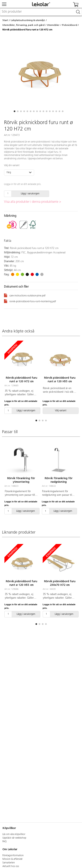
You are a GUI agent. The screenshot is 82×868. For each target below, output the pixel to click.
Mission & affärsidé (12, 859)
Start (5, 20)
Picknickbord (70, 25)
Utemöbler (53, 25)
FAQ (5, 842)
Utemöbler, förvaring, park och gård (23, 25)
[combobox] (41, 12)
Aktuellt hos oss (11, 866)
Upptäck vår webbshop (14, 838)
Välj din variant (12, 166)
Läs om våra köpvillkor (14, 834)
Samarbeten (9, 863)
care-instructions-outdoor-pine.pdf (25, 295)
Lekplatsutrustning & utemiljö (28, 20)
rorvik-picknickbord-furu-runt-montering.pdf (30, 301)
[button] (15, 111)
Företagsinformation (13, 856)
